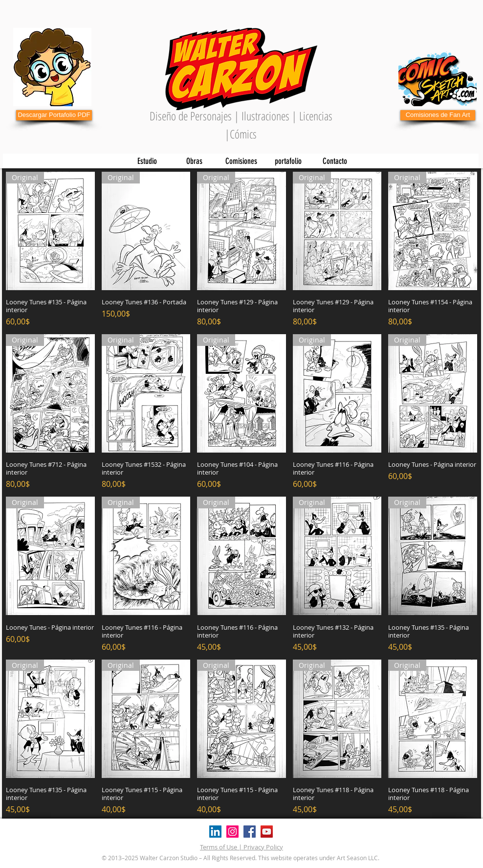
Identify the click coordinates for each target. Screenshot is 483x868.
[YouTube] (267, 832)
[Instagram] (232, 832)
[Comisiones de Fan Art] (438, 115)
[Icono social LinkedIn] (215, 832)
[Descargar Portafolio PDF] (54, 115)
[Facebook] (250, 832)
